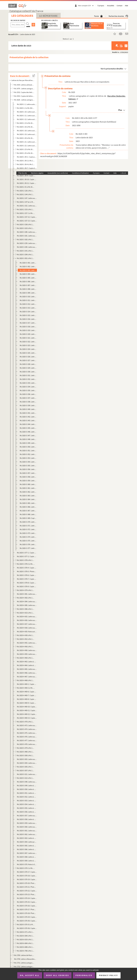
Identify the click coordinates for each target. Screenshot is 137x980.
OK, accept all (30, 975)
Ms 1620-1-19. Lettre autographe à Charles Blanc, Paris (27, 134)
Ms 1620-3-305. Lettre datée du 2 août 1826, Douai (28, 278)
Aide (126, 6)
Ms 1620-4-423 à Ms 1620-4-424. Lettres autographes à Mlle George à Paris (26, 613)
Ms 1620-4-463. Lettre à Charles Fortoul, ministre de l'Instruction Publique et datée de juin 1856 (27, 662)
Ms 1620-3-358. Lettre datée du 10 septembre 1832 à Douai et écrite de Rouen (28, 477)
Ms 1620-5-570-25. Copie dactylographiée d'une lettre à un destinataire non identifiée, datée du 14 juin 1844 (27, 902)
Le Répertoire (48, 16)
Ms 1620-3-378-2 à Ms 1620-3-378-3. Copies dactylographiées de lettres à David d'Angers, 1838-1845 (26, 564)
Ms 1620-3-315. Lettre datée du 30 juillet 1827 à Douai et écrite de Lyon (28, 315)
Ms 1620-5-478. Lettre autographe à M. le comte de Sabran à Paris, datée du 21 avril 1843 (27, 744)
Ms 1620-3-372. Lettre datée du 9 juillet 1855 (28, 529)
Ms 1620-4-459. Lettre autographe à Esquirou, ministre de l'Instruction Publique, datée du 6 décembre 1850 (27, 654)
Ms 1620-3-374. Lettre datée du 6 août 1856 (28, 537)
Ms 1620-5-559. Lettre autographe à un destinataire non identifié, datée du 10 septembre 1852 (27, 823)
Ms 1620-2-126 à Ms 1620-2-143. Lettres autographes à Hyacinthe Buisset (26, 191)
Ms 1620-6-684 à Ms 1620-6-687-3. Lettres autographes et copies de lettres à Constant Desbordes (26, 943)
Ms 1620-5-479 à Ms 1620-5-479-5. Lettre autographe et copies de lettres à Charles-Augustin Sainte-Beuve (26, 748)
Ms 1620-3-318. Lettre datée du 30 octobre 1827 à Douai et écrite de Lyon (28, 327)
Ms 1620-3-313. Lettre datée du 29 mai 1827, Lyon (28, 308)
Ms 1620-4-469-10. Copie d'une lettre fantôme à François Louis (27, 707)
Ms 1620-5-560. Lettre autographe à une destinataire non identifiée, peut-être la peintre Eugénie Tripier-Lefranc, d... (27, 827)
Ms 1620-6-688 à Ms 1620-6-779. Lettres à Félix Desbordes (26, 947)
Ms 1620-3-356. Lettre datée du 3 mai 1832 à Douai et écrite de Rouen (28, 469)
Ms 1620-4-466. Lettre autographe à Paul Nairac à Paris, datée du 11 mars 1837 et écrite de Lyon (27, 673)
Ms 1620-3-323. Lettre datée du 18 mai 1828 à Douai (28, 345)
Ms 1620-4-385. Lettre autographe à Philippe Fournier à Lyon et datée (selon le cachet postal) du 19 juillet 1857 (27, 605)
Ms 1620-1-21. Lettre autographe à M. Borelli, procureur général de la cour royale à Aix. (27, 142)
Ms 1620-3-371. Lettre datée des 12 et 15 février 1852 (28, 526)
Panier (98, 16)
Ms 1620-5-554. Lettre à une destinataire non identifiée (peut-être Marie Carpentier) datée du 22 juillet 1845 (27, 804)
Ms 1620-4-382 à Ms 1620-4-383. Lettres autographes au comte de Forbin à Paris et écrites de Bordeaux (26, 598)
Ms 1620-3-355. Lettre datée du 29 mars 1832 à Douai (28, 466)
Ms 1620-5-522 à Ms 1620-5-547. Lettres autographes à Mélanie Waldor (26, 778)
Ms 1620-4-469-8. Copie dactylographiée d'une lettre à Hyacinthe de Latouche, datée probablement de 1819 (27, 699)
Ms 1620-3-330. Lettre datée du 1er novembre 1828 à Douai (28, 372)
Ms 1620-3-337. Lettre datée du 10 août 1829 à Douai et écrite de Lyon (28, 398)
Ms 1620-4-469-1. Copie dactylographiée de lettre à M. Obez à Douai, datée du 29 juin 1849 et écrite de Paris (27, 684)
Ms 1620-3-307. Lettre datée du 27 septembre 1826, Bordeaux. (28, 285)
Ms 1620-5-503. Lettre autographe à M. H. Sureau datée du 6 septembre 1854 (27, 759)
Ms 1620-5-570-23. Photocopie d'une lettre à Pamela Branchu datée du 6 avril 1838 (27, 894)
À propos (101, 6)
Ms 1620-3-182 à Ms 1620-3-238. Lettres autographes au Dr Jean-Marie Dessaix (26, 239)
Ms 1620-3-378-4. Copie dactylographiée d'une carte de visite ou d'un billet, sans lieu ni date (27, 568)
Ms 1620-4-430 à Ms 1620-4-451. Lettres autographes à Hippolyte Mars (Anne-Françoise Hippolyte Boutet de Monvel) (26, 635)
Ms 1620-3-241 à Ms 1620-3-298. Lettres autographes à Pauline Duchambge (26, 251)
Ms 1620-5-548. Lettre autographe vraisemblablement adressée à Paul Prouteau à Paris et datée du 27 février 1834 (27, 782)
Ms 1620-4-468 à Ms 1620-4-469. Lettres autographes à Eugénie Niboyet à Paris (26, 680)
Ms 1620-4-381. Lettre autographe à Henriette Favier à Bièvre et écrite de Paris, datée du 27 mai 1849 (27, 594)
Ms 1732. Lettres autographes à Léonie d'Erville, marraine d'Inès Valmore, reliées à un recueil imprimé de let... (24, 966)
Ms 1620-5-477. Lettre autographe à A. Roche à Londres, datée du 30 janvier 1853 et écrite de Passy (27, 740)
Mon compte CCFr (86, 6)
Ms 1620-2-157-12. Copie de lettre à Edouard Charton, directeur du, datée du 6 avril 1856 (27, 217)
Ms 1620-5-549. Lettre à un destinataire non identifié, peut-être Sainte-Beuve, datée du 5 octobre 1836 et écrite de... (27, 785)
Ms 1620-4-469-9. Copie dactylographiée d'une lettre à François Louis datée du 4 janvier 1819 (27, 703)
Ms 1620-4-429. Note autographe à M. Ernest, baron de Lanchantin (27, 632)
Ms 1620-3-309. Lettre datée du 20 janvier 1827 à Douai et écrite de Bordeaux (28, 293)
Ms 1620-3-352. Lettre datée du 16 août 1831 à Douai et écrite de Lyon (28, 454)
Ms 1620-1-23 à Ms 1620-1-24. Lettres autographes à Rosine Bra (26, 149)
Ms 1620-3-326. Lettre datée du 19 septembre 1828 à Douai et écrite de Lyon (28, 357)
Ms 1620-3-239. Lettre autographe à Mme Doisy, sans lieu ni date (27, 243)
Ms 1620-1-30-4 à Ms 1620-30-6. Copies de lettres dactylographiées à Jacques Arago (26, 164)
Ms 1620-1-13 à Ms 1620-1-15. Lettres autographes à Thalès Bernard (26, 123)
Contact (120, 6)
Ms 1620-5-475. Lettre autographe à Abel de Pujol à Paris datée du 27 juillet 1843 (27, 733)
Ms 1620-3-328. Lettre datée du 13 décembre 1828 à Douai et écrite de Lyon (28, 364)
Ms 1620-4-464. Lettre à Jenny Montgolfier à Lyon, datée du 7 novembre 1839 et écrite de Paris (27, 665)
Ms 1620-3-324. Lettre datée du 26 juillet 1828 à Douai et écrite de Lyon (28, 349)
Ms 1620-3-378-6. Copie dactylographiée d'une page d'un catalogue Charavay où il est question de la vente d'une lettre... (27, 575)
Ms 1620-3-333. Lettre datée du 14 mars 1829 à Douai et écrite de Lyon (28, 383)
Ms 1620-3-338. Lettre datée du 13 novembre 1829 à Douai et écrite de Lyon (28, 402)
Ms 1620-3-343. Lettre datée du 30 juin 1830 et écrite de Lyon (28, 420)
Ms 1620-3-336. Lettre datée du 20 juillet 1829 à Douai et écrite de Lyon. (28, 394)
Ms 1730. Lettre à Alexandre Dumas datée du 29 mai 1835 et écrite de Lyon (25, 959)
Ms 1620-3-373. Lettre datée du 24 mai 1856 (28, 533)
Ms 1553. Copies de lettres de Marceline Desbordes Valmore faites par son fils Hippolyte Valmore (24, 96)
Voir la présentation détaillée (112, 69)
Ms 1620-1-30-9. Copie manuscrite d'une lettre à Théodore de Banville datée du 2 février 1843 (27, 176)
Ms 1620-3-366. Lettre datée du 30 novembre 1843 (28, 507)
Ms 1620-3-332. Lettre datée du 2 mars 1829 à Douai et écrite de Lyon (28, 379)
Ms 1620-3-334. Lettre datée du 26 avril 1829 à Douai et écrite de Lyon (28, 387)
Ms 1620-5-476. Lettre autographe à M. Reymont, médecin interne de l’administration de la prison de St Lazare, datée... (27, 737)
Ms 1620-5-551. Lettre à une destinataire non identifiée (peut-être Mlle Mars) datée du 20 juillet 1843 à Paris (27, 793)
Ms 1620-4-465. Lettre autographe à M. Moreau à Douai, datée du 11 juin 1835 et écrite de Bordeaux (27, 669)
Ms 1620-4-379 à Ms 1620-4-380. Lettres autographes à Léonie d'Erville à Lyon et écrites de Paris (26, 590)
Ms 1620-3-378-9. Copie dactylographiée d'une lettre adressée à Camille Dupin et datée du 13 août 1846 (27, 586)
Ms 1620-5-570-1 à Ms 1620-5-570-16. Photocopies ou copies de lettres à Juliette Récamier (26, 868)
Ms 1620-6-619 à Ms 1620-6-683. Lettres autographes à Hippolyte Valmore (26, 939)
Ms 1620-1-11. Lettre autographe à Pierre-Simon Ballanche (27, 116)
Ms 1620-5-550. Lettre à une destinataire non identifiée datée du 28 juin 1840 (27, 789)
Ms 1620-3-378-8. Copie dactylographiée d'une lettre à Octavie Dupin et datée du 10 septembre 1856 (27, 583)
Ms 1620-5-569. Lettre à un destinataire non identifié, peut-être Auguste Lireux (27, 861)
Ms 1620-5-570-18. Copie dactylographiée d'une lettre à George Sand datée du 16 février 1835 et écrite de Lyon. (27, 876)
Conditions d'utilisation (80, 173)
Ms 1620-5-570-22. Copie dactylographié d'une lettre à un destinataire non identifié (27, 891)
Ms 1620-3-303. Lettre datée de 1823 (28, 270)
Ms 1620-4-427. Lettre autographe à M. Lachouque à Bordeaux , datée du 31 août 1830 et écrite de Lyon (27, 624)
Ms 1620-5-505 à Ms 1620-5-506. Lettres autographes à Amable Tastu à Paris (26, 767)
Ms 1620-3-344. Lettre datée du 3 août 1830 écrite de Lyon (28, 424)
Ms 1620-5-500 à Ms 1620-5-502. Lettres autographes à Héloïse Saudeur (26, 755)
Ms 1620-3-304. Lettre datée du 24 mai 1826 (28, 274)
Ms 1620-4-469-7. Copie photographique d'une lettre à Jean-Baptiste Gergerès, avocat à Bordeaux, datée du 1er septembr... (27, 695)
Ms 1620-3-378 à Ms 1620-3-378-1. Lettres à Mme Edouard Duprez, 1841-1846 (26, 560)
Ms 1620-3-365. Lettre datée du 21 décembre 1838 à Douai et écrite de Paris (28, 503)
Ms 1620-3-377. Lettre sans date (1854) (28, 548)
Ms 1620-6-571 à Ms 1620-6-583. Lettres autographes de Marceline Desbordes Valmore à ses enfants (26, 932)
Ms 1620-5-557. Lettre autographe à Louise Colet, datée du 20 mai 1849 (27, 816)
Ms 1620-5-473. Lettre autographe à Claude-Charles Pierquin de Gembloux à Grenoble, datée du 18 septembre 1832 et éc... (27, 725)
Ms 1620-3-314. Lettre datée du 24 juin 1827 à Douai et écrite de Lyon (28, 312)
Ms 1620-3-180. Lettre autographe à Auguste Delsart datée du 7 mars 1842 (27, 232)
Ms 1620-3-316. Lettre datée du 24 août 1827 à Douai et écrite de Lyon (28, 319)
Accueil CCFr (13, 34)
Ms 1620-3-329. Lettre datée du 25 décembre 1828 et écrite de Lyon (28, 368)
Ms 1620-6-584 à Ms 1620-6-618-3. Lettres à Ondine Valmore (26, 936)
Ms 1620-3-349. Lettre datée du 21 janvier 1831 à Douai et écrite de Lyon (28, 443)
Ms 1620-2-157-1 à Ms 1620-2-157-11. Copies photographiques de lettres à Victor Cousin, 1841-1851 (26, 213)
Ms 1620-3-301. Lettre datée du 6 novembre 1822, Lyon (28, 263)
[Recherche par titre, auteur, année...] (18, 25)
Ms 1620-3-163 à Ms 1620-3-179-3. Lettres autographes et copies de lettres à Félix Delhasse (26, 228)
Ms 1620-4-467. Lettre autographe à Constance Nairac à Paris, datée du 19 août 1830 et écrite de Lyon (27, 677)
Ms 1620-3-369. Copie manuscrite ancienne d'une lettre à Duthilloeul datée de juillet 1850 (28, 518)
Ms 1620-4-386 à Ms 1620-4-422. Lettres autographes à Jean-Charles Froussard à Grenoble (26, 609)
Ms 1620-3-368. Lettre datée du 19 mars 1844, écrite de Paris (28, 514)
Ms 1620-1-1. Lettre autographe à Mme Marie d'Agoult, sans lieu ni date (27, 104)
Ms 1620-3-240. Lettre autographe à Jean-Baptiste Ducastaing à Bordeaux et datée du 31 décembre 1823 (27, 247)
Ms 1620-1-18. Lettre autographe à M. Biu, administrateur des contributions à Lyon (27, 131)
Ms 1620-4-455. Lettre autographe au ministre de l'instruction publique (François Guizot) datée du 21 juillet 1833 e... (27, 643)
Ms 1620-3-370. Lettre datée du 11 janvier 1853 (28, 522)
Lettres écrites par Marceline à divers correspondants (23, 80)
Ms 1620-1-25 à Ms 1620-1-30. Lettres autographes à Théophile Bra (26, 153)
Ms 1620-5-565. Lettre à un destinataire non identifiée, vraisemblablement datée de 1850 (27, 846)
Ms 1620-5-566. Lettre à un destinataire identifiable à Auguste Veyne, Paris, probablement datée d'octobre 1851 (27, 849)
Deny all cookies (57, 975)
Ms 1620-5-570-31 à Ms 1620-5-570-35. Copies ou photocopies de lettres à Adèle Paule (26, 924)
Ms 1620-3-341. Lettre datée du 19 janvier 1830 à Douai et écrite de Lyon (28, 413)
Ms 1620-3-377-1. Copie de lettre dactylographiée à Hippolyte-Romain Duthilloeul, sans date (27, 553)
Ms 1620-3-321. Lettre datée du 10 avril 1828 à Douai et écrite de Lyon (28, 338)
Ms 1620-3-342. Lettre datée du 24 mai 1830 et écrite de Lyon (28, 417)
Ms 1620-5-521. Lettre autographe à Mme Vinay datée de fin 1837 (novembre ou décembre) (27, 774)
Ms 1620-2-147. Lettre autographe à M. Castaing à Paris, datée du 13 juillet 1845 (27, 198)
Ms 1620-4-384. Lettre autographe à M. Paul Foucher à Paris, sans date (27, 601)
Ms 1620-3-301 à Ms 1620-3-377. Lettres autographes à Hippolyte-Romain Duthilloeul (26, 258)
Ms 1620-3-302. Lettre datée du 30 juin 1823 (28, 266)
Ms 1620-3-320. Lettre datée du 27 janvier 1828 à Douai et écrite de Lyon (28, 334)
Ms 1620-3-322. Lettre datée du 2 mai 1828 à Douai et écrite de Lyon (28, 342)
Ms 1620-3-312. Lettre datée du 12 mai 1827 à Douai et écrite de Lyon (28, 304)
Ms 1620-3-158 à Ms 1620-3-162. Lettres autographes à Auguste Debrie (26, 224)
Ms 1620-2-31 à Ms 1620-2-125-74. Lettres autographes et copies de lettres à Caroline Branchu (26, 187)
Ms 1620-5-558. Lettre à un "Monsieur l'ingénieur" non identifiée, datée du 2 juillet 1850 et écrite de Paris (27, 819)
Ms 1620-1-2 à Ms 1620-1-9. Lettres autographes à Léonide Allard (26, 108)
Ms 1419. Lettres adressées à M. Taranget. (24, 85)
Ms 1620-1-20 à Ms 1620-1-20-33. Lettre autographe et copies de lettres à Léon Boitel (26, 138)
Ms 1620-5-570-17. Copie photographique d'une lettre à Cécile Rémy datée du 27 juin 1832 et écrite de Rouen (27, 872)
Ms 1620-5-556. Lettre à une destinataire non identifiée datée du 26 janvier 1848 (27, 812)
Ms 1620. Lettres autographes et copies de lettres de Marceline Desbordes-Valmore (24, 100)
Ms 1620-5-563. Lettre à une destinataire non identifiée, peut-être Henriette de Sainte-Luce (27, 838)
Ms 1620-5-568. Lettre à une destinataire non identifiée (27, 857)
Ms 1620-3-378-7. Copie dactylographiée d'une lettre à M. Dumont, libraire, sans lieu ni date (27, 579)
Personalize (84, 975)
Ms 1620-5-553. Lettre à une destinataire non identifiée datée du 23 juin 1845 (27, 801)
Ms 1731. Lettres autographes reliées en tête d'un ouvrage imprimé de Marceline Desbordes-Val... (24, 963)
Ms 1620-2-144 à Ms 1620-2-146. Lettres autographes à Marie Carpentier (26, 194)
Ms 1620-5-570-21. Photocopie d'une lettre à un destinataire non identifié (27, 887)
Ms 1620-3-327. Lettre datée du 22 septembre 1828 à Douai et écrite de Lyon (28, 360)
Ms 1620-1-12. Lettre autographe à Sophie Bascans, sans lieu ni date (27, 119)
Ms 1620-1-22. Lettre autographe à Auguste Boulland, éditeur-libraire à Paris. (27, 146)
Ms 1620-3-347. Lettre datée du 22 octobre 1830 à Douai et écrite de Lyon (28, 435)
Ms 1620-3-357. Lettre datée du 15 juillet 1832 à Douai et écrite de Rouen (28, 473)
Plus (120, 110)
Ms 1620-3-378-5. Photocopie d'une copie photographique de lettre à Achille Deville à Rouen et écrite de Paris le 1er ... (27, 571)
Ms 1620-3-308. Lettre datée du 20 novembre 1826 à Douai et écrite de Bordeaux (28, 289)
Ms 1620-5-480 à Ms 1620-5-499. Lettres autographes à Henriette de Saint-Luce (26, 752)
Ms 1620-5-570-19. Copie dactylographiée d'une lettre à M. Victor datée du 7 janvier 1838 (27, 879)
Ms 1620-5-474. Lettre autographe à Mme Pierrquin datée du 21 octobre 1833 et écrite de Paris (27, 729)
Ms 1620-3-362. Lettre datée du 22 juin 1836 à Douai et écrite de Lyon (28, 492)
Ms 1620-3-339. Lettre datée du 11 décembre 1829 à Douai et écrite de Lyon (28, 405)
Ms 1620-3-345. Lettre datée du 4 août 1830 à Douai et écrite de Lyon (28, 428)
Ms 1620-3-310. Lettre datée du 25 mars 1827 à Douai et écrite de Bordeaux (28, 297)
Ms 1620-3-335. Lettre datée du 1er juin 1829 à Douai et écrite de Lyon (28, 390)
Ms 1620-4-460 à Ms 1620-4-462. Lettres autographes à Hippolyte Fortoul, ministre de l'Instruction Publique (26, 658)
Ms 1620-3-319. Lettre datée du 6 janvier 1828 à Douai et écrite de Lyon (28, 330)
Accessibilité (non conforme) (58, 173)
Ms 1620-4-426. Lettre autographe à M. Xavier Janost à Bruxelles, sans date (27, 620)
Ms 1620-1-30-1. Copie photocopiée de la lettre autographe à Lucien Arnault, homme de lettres (27, 157)
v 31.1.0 (123, 173)
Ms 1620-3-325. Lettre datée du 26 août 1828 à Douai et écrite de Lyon (28, 353)
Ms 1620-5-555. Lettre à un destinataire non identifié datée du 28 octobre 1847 (27, 808)
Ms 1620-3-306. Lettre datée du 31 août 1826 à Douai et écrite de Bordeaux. (28, 281)
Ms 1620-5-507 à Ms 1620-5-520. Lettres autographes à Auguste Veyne (26, 770)
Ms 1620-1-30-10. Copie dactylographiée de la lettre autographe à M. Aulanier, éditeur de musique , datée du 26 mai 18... (27, 179)
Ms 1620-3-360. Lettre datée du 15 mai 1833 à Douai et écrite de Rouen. (28, 484)
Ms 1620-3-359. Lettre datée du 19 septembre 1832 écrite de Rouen (28, 481)
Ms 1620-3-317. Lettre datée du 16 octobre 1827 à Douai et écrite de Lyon (28, 323)
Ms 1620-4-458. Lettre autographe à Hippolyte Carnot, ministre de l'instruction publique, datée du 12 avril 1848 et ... (27, 650)
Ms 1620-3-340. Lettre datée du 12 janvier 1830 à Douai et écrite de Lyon (28, 409)
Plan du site (23, 173)
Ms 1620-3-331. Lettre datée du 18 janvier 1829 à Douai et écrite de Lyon (28, 375)
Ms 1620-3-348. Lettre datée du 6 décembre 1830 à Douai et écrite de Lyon (28, 439)
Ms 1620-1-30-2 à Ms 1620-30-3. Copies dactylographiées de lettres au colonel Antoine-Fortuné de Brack (26, 161)
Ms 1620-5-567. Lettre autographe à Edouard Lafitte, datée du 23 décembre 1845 (27, 853)
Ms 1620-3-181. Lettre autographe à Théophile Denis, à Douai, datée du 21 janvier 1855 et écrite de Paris (27, 236)
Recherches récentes (118, 16)
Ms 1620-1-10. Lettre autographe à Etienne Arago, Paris (27, 112)
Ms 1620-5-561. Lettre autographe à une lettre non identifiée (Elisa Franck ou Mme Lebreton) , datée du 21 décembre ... (27, 831)
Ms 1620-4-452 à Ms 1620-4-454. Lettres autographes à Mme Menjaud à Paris (26, 639)
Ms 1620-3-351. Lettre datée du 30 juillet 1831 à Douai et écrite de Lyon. (28, 451)
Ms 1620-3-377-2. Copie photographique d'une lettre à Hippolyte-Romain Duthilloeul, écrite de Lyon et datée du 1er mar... (27, 556)
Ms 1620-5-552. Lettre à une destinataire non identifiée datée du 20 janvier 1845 (27, 797)
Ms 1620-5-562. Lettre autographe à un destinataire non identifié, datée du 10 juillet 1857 (27, 834)
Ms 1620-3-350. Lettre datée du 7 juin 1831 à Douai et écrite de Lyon (28, 447)
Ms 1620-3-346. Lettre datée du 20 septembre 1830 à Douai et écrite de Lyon (28, 432)
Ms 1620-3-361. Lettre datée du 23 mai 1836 (28, 488)
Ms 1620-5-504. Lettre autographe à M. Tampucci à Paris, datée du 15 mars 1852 (27, 763)
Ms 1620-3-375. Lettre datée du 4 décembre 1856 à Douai (28, 541)
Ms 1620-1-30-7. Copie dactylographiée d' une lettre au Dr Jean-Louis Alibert (27, 168)
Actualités (111, 6)
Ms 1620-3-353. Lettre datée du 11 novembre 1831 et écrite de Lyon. (28, 458)
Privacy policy (108, 975)
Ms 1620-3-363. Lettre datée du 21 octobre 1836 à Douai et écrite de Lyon (28, 496)
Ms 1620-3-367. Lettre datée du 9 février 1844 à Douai (28, 511)
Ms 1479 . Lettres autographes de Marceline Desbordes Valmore (24, 89)
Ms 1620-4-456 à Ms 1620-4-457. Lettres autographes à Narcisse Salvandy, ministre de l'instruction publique (26, 647)
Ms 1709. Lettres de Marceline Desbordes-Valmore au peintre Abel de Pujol (24, 955)
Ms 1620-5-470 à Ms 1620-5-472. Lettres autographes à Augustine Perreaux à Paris (26, 722)
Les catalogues (22, 16)
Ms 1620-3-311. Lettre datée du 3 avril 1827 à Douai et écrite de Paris (28, 300)
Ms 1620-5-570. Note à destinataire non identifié (27, 864)
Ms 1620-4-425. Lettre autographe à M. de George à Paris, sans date (27, 616)
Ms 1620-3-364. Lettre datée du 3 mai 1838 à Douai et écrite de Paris (28, 499)
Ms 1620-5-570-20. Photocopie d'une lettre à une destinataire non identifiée (27, 883)
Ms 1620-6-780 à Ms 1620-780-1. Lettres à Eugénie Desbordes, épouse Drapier (26, 951)
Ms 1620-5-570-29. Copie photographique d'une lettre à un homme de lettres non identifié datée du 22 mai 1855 (27, 917)
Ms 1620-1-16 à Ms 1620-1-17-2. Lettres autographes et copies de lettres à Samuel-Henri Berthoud (26, 127)
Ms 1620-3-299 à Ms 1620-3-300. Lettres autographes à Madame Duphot (26, 254)
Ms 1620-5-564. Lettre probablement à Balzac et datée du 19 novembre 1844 (27, 842)
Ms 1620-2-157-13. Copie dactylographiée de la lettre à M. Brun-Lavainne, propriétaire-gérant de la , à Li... (27, 221)
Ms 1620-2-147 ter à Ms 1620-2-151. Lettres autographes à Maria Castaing (26, 202)
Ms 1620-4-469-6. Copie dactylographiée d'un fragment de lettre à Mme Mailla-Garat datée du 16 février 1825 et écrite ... (27, 692)
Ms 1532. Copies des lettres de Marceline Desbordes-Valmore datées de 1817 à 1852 (24, 92)
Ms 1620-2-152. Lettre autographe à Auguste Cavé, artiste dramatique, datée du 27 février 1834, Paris (27, 206)
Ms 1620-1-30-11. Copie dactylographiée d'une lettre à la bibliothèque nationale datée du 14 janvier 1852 (27, 183)
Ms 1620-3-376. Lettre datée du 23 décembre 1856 (28, 544)
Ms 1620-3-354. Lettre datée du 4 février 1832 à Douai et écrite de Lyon (28, 462)
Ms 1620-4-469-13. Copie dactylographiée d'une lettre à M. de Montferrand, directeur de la (27, 718)
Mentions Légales (37, 173)
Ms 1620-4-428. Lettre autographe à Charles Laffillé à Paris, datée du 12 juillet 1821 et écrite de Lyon (27, 628)
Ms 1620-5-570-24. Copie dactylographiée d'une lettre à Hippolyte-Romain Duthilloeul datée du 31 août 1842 (27, 898)
